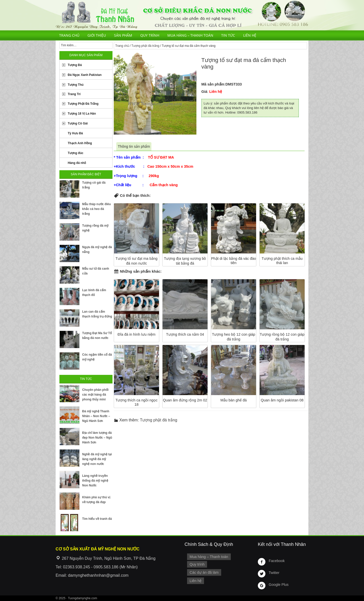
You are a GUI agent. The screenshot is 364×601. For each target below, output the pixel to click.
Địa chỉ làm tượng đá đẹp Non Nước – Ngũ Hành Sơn (97, 438)
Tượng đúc (76, 153)
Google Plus (279, 585)
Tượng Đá (75, 65)
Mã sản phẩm (213, 84)
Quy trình (150, 35)
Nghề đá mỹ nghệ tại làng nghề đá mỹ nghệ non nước (97, 459)
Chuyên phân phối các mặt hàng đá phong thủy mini (95, 395)
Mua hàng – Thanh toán (190, 35)
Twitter (274, 573)
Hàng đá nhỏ (77, 163)
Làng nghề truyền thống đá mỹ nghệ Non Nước (95, 481)
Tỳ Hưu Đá (75, 133)
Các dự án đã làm (204, 572)
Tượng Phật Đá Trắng (83, 104)
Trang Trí (74, 94)
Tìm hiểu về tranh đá (97, 519)
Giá (204, 92)
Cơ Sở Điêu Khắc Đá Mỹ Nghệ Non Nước (182, 15)
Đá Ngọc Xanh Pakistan (85, 75)
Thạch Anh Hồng (80, 143)
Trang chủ (69, 35)
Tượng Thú (76, 85)
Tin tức (228, 35)
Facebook (277, 561)
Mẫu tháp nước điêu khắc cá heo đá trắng (96, 209)
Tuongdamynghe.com (83, 598)
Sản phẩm (123, 35)
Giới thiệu (97, 35)
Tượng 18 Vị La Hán (82, 114)
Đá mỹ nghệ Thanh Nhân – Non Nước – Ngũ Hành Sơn (96, 416)
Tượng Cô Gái (78, 123)
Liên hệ (250, 35)
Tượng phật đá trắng (145, 46)
